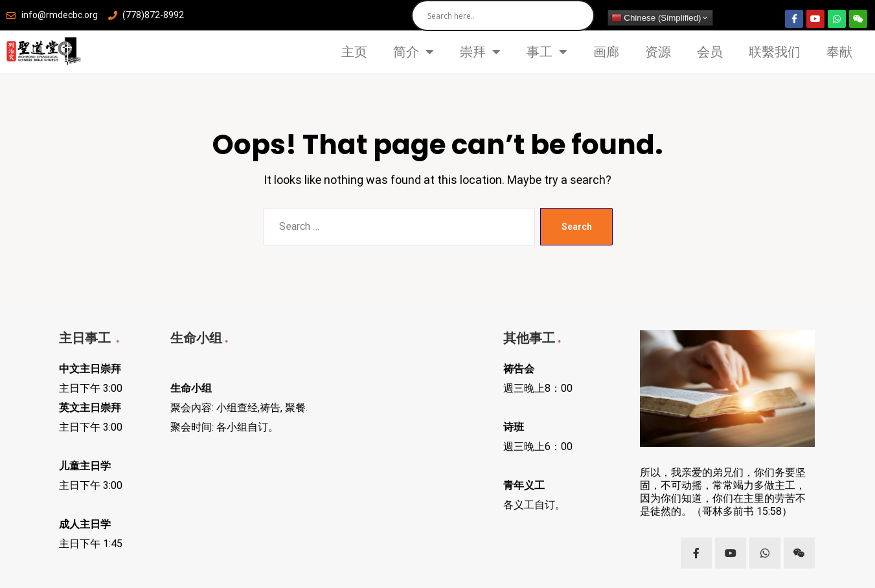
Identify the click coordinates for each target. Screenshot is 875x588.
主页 (354, 52)
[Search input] (506, 16)
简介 (414, 52)
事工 (547, 52)
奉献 (839, 52)
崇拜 (480, 52)
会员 (710, 52)
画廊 (606, 52)
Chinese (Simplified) (656, 18)
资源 (658, 52)
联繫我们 (775, 52)
